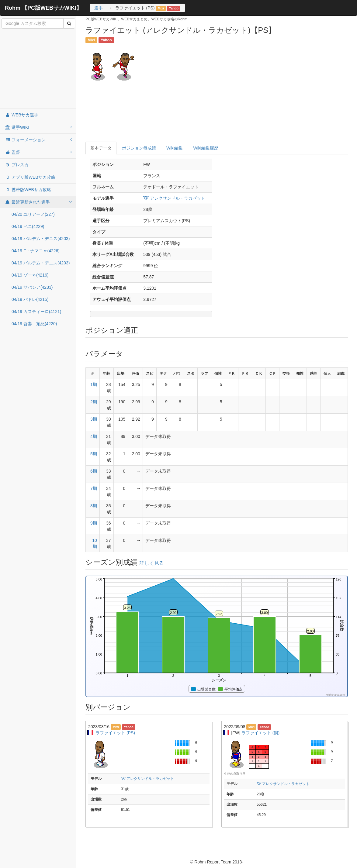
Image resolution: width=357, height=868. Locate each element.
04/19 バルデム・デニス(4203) (41, 239)
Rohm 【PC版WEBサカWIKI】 (43, 8)
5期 (94, 454)
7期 (94, 488)
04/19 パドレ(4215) (30, 299)
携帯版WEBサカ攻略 (28, 190)
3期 (94, 419)
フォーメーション (38, 140)
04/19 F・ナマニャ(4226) (36, 251)
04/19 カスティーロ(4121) (36, 312)
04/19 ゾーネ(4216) (30, 275)
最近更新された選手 (38, 202)
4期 (94, 436)
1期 (94, 384)
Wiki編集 (175, 148)
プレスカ (17, 165)
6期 (94, 471)
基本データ (101, 148)
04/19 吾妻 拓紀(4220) (34, 324)
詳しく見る (152, 563)
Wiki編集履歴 (206, 148)
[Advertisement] (38, 69)
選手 (99, 8)
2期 (94, 402)
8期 (94, 506)
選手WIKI (38, 127)
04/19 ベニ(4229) (28, 226)
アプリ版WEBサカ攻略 (30, 177)
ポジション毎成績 (139, 148)
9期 (94, 523)
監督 (38, 152)
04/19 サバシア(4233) (32, 287)
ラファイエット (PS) (115, 733)
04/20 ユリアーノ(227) (33, 214)
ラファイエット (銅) (260, 733)
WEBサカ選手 (22, 115)
